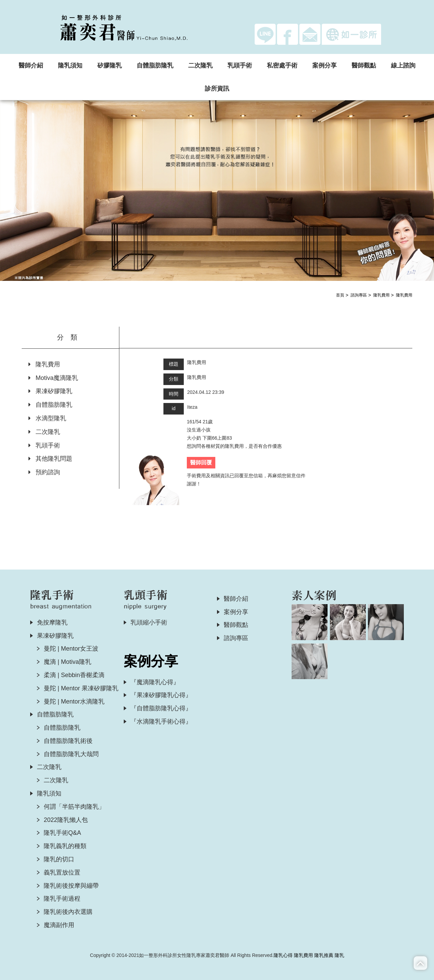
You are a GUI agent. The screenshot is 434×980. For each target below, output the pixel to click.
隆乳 (339, 955)
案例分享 (324, 65)
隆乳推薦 (324, 955)
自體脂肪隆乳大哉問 (71, 754)
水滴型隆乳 (47, 418)
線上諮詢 (403, 65)
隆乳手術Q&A (62, 833)
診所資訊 (217, 89)
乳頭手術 (240, 65)
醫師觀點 (364, 65)
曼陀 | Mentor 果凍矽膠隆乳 (81, 688)
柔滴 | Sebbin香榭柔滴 (74, 675)
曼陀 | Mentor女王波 (71, 649)
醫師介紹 (31, 65)
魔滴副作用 (59, 925)
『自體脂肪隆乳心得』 (161, 708)
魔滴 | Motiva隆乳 (67, 662)
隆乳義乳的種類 (65, 846)
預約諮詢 (44, 472)
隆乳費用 (381, 295)
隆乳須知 (70, 65)
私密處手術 (282, 65)
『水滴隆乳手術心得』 (161, 722)
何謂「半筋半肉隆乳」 (74, 807)
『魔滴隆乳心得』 (155, 682)
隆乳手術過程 (62, 899)
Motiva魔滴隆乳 (53, 378)
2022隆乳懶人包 (66, 820)
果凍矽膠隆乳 (50, 391)
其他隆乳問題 (50, 459)
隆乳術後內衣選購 (68, 912)
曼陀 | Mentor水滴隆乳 (74, 702)
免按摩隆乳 (52, 622)
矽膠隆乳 (110, 65)
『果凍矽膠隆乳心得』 (161, 695)
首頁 (340, 295)
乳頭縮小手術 (149, 622)
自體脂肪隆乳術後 (68, 741)
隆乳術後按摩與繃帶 (71, 886)
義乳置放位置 (62, 872)
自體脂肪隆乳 (155, 65)
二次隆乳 (200, 65)
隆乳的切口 (59, 859)
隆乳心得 (283, 955)
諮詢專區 (359, 295)
